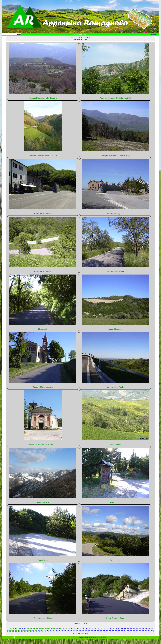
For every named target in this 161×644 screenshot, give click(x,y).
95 (137, 636)
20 (59, 633)
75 (77, 636)
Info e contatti (86, 38)
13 (39, 633)
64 (44, 636)
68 (56, 636)
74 (74, 636)
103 (82, 639)
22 (65, 633)
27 (80, 633)
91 (125, 636)
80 (92, 636)
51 (152, 633)
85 (107, 636)
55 (17, 636)
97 (143, 636)
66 (50, 636)
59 (29, 636)
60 (32, 636)
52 (8, 636)
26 (77, 633)
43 (128, 633)
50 (149, 633)
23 (68, 633)
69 (59, 636)
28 (83, 633)
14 (41, 633)
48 (143, 633)
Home (6, 38)
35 (104, 633)
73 (71, 636)
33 (98, 633)
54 (14, 636)
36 (107, 633)
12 (35, 633)
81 (95, 636)
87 (113, 636)
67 (53, 636)
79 (89, 636)
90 (122, 636)
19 (56, 633)
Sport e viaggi (33, 38)
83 (101, 636)
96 (140, 636)
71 (65, 636)
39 (116, 633)
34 (101, 633)
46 (137, 633)
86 (110, 636)
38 (113, 633)
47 (140, 633)
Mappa (75, 38)
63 (41, 636)
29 (86, 633)
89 (119, 636)
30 (89, 633)
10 (30, 633)
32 (95, 633)
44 (131, 633)
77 (83, 636)
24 (71, 633)
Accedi (153, 34)
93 (131, 636)
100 (152, 636)
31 (92, 633)
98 (146, 636)
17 (50, 633)
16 (47, 633)
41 (122, 633)
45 (134, 633)
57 (23, 636)
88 (116, 636)
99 (149, 636)
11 (32, 633)
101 (75, 639)
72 (68, 636)
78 (86, 636)
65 (47, 636)
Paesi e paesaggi (18, 38)
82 (98, 636)
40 (119, 633)
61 (35, 636)
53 (11, 636)
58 (26, 636)
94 (134, 636)
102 (79, 639)
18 (53, 633)
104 (86, 639)
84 (104, 636)
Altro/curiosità (63, 38)
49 (146, 633)
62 (38, 636)
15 (44, 633)
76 (80, 636)
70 (62, 636)
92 (128, 636)
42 (125, 633)
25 (74, 633)
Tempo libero (48, 38)
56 (20, 636)
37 (110, 633)
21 (62, 633)
